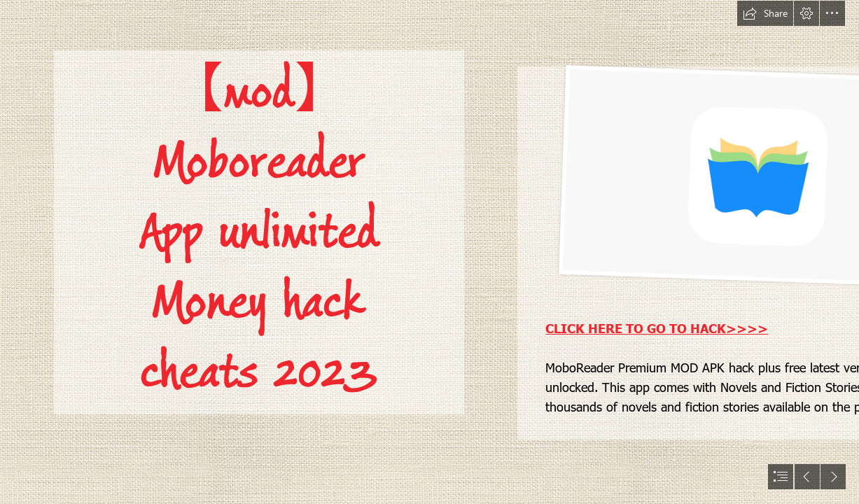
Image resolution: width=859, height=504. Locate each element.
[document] (429, 252)
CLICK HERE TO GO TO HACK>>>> (657, 328)
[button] (765, 13)
